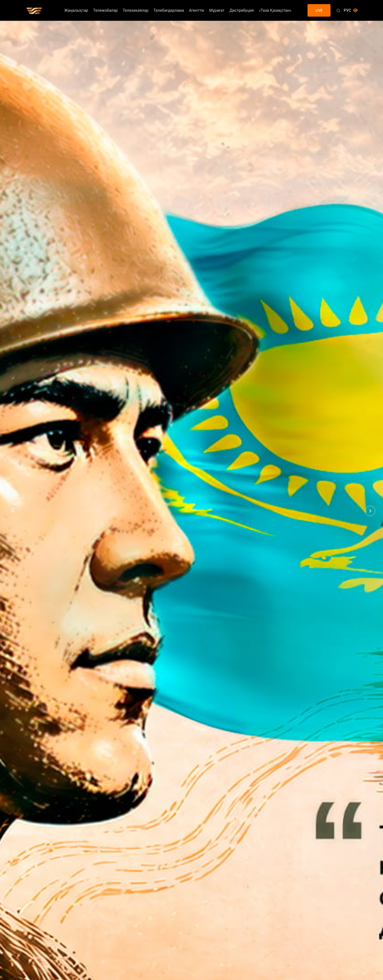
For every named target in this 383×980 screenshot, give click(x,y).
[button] (13, 511)
